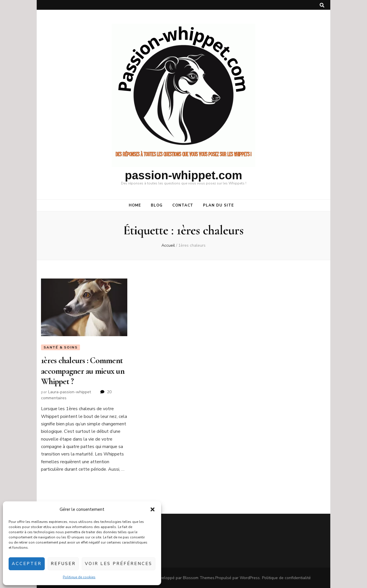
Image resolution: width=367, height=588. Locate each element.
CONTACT (183, 205)
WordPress (250, 578)
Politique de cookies (79, 577)
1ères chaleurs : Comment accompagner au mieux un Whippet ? (83, 371)
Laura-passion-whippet (70, 392)
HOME (135, 205)
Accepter (27, 564)
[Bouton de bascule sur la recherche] (322, 5)
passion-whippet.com (184, 175)
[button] (153, 509)
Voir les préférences (119, 564)
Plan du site (218, 205)
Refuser (63, 564)
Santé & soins (60, 347)
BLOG (157, 205)
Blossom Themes (199, 578)
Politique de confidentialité (286, 578)
